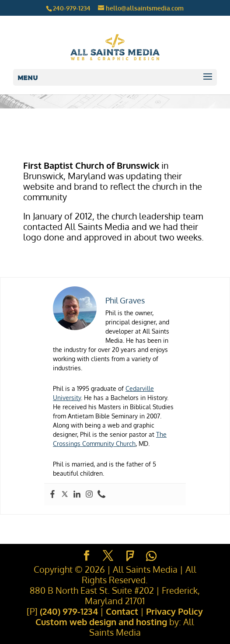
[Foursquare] (130, 556)
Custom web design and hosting (101, 622)
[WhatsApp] (151, 556)
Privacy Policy (174, 611)
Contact (122, 611)
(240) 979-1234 (69, 611)
